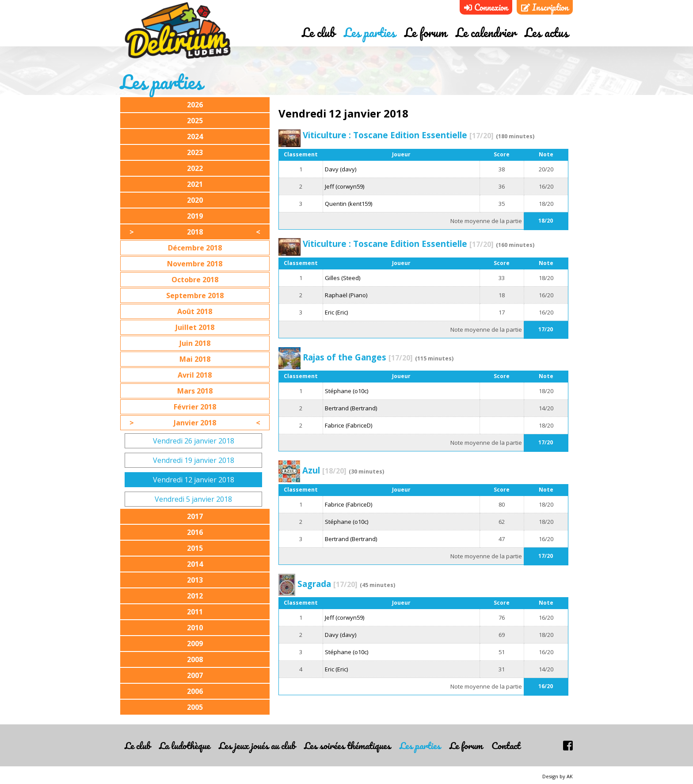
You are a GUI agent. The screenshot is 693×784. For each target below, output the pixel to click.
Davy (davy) (341, 169)
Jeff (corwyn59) (345, 186)
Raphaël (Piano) (346, 295)
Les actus (546, 32)
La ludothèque (185, 745)
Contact (506, 745)
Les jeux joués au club (257, 745)
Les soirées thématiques (347, 745)
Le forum (426, 32)
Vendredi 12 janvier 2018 (194, 480)
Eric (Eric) (336, 312)
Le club (318, 32)
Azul (324, 470)
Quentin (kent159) (348, 204)
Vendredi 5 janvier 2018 (193, 499)
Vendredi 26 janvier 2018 (194, 441)
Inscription (545, 7)
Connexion (486, 7)
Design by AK (558, 776)
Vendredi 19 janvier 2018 (194, 460)
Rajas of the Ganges (358, 357)
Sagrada (327, 584)
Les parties (370, 32)
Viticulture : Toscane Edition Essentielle (398, 135)
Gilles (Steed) (343, 278)
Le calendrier (486, 32)
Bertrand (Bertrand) (351, 408)
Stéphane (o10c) (346, 391)
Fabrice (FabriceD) (348, 425)
